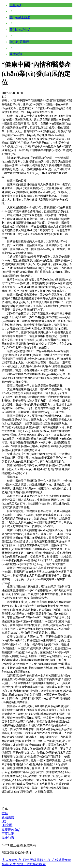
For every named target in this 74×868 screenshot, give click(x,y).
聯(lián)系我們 (19, 42)
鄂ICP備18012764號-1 (16, 853)
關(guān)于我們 (20, 17)
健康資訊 (16, 54)
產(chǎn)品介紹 (20, 30)
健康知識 (8, 838)
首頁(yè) (15, 5)
